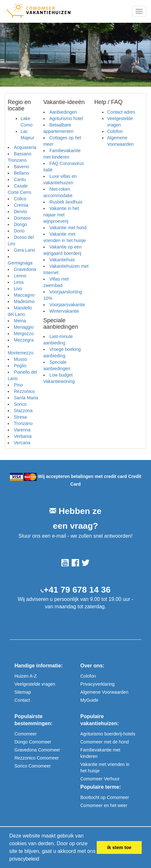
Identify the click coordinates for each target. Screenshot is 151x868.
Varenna (22, 430)
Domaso (22, 218)
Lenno (20, 276)
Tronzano (23, 423)
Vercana (22, 443)
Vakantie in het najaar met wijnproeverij (61, 215)
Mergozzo (24, 334)
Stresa (20, 417)
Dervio (20, 212)
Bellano (21, 173)
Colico (20, 199)
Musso (20, 359)
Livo (18, 289)
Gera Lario (24, 250)
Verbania (23, 436)
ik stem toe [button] (119, 847)
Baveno (21, 167)
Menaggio (24, 327)
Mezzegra (24, 340)
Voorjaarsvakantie (67, 305)
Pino (18, 385)
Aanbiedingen (63, 112)
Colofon (115, 131)
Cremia (21, 205)
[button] (42, 860)
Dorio (19, 231)
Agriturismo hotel (66, 118)
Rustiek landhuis (66, 202)
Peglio (20, 366)
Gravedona (25, 269)
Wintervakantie (64, 311)
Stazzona (23, 411)
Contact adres (121, 112)
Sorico (20, 404)
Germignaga (20, 263)
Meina (20, 321)
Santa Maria (26, 398)
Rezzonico (24, 391)
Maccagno (24, 295)
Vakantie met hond (68, 228)
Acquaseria (25, 147)
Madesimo (24, 301)
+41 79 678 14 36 (77, 590)
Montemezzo (21, 353)
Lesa (19, 282)
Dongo (20, 224)
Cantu (20, 179)
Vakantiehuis (62, 260)
